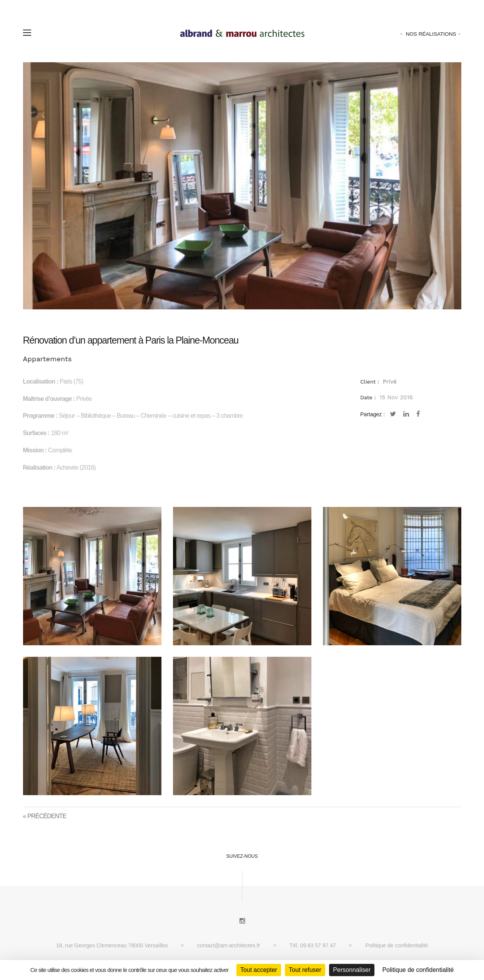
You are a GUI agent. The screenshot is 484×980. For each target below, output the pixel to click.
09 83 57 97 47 (318, 945)
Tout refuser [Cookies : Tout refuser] (305, 970)
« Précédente (45, 816)
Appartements (47, 359)
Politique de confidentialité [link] (418, 970)
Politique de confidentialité (397, 945)
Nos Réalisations (431, 34)
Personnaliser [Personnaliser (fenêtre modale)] (352, 970)
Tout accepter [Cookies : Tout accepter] (259, 970)
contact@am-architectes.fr (229, 945)
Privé (390, 382)
